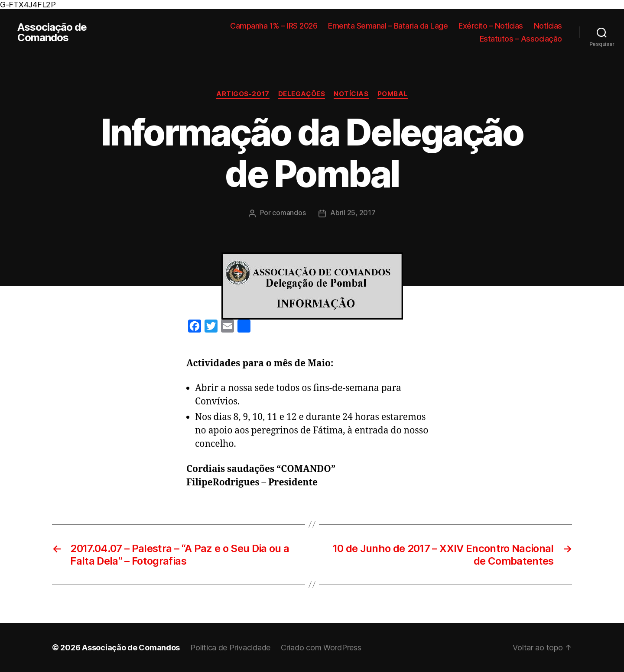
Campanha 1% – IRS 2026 (274, 26)
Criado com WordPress (321, 648)
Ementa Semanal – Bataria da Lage (388, 26)
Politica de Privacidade (230, 648)
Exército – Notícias (491, 26)
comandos (289, 213)
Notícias (548, 26)
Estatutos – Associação (521, 39)
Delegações (302, 94)
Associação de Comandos (52, 32)
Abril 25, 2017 (353, 213)
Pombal (393, 94)
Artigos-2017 (243, 94)
